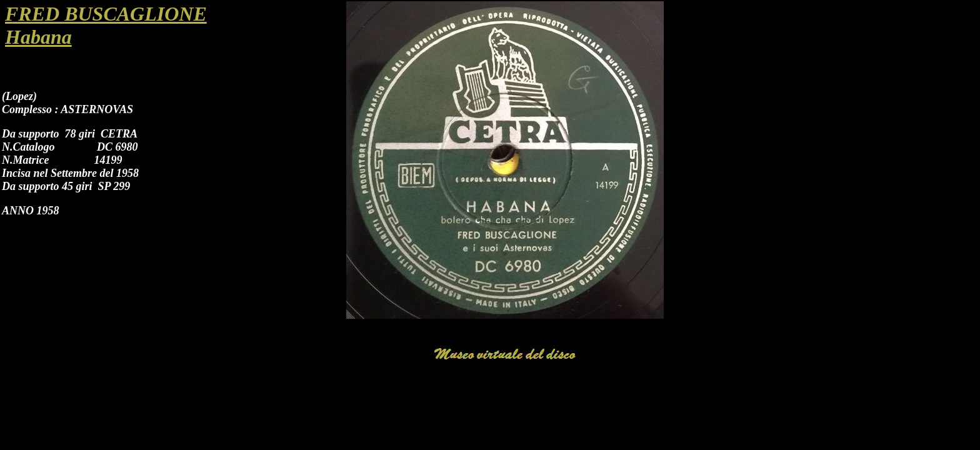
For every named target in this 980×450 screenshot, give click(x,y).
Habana (38, 37)
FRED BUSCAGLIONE (106, 14)
